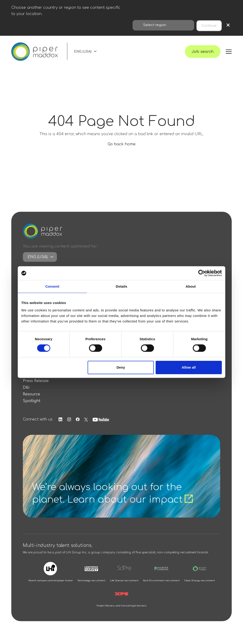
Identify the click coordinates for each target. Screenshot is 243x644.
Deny (121, 367)
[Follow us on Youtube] (105, 424)
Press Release (36, 385)
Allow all (189, 367)
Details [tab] (121, 286)
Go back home (122, 149)
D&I (26, 392)
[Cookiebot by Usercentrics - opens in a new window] (202, 273)
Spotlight (32, 405)
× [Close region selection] (228, 25)
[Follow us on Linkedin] (62, 424)
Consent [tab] (52, 286)
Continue (209, 25)
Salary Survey (36, 378)
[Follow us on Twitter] (90, 424)
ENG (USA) (83, 53)
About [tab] (191, 286)
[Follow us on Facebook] (81, 424)
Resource (31, 398)
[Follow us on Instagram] (72, 424)
